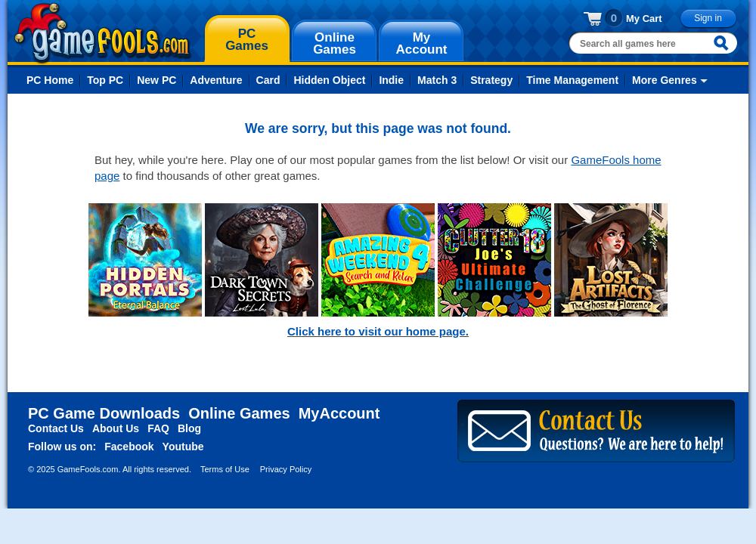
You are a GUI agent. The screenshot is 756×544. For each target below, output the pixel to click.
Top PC (105, 80)
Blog (189, 428)
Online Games (239, 413)
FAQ (158, 428)
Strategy (491, 80)
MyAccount (339, 413)
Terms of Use (225, 469)
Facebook (129, 447)
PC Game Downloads (104, 413)
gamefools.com (102, 33)
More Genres (665, 80)
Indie (391, 80)
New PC (156, 80)
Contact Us (56, 428)
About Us (116, 428)
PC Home (50, 80)
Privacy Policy (286, 469)
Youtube (183, 447)
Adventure (216, 80)
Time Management (572, 80)
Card (268, 80)
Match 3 (437, 80)
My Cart (644, 19)
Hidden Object (329, 80)
